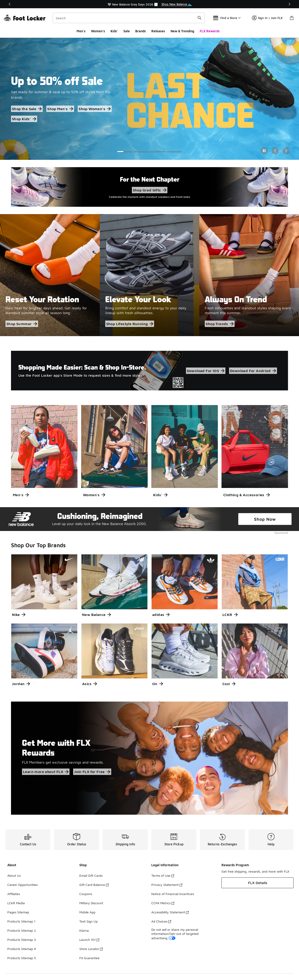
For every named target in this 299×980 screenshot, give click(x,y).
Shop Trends (220, 324)
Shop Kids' (24, 119)
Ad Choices (161, 921)
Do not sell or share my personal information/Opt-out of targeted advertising (175, 934)
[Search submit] (199, 18)
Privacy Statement (167, 885)
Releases (158, 31)
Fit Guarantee (89, 958)
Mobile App (87, 912)
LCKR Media (16, 903)
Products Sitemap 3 (22, 940)
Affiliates (14, 894)
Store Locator (91, 949)
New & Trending (182, 31)
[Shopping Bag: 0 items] (292, 18)
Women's (98, 31)
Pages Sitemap (18, 912)
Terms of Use (163, 875)
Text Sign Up (89, 921)
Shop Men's (60, 109)
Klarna (84, 930)
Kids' (114, 31)
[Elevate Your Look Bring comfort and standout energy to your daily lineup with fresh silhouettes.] (150, 275)
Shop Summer (22, 324)
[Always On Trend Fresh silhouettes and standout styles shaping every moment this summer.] (249, 275)
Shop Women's (95, 109)
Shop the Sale (27, 109)
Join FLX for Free (92, 772)
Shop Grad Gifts (150, 190)
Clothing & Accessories (247, 495)
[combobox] (129, 18)
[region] (149, 4)
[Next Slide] (286, 151)
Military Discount (91, 903)
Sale (127, 31)
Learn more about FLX (46, 772)
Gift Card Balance (94, 885)
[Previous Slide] (275, 151)
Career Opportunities (22, 885)
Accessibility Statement (170, 912)
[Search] (129, 18)
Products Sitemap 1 (21, 921)
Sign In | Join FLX (267, 18)
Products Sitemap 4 (22, 949)
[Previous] (10, 4)
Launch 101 (89, 940)
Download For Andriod (253, 371)
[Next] (289, 4)
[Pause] (264, 151)
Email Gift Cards (91, 875)
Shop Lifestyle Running (130, 324)
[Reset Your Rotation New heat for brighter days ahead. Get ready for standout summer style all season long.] (50, 275)
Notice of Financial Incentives (173, 894)
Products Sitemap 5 (22, 958)
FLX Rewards (210, 31)
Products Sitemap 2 (22, 930)
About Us (14, 875)
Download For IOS (206, 371)
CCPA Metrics (163, 903)
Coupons (86, 894)
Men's (81, 31)
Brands (141, 31)
